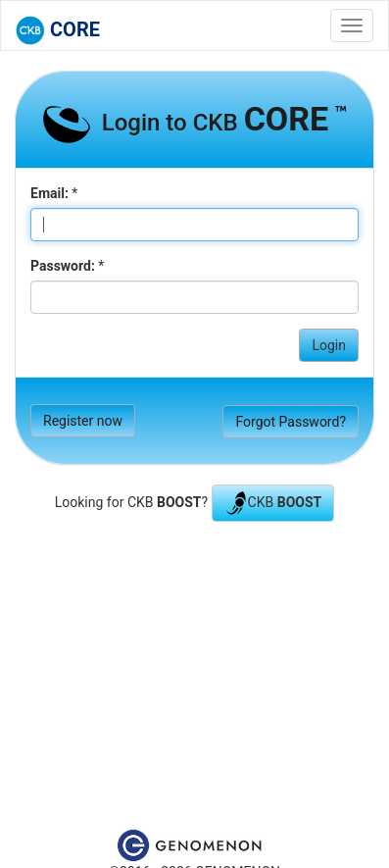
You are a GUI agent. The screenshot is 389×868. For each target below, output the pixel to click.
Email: (49, 193)
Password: (63, 266)
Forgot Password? (291, 422)
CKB (273, 503)
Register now (83, 421)
